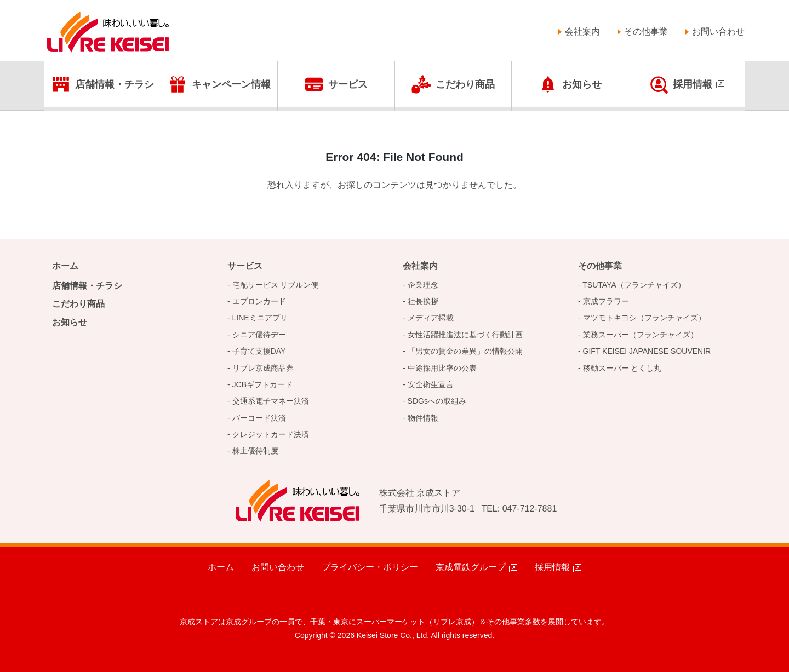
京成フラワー (606, 301)
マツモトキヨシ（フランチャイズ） (644, 318)
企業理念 (423, 285)
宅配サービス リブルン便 (276, 285)
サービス (348, 84)
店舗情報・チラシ (115, 84)
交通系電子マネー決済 (271, 401)
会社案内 (582, 31)
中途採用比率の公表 (442, 368)
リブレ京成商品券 (263, 368)
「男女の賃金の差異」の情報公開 (465, 351)
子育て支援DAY (259, 351)
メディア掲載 (431, 318)
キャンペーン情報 (231, 84)
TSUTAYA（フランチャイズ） (634, 285)
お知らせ (582, 84)
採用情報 (693, 84)
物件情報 (423, 418)
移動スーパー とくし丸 (622, 368)
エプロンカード (259, 301)
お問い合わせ (718, 31)
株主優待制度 (255, 451)
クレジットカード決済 (271, 434)
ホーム (65, 266)
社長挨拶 (423, 301)
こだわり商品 (465, 84)
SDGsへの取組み (437, 401)
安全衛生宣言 (431, 384)
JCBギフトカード (262, 384)
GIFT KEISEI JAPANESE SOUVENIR (647, 351)
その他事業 (646, 31)
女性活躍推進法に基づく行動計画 (465, 335)
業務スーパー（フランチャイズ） (641, 335)
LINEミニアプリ (260, 318)
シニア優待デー (259, 335)
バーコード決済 (259, 418)
